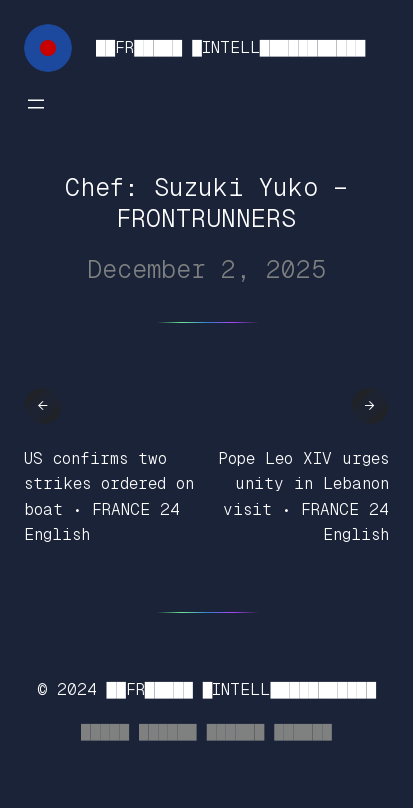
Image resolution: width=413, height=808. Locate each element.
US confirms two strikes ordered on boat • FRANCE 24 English (109, 497)
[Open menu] (36, 104)
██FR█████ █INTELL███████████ (230, 47)
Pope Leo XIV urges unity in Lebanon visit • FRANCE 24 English (303, 497)
